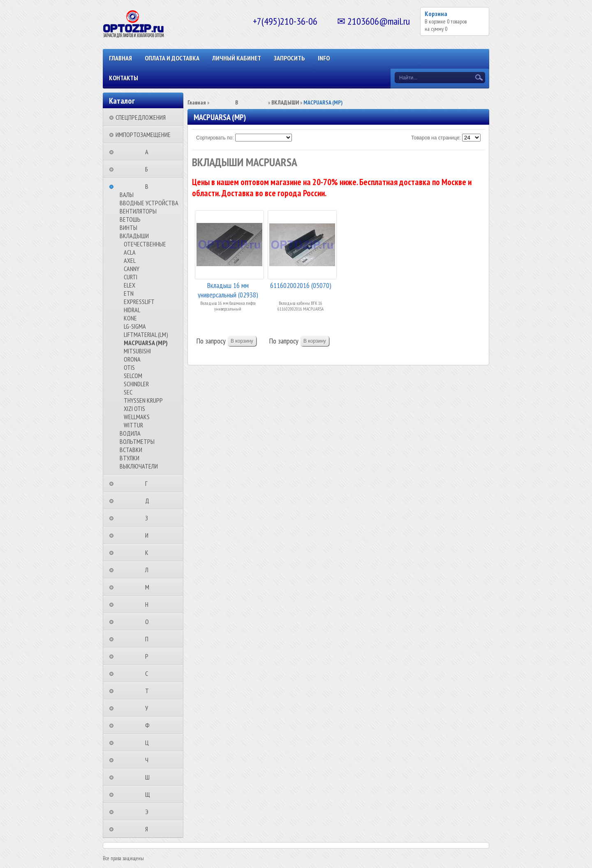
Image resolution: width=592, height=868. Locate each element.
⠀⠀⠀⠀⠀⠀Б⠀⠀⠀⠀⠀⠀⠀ (149, 169)
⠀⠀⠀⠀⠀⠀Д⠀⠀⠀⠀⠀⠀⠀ (150, 501)
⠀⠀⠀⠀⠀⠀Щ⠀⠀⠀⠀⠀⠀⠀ (150, 794)
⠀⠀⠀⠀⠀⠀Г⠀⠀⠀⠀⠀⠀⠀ (149, 483)
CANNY (132, 269)
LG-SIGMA (135, 326)
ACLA (130, 252)
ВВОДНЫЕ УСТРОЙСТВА (149, 203)
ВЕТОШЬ (130, 219)
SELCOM (133, 376)
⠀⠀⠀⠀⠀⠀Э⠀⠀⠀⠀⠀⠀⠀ (149, 812)
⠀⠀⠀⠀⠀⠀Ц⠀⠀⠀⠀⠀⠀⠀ (149, 743)
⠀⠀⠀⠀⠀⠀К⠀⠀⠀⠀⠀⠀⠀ (149, 552)
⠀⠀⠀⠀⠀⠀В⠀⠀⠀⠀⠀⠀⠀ (149, 186)
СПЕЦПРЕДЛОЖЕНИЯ (141, 117)
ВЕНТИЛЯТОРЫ (138, 211)
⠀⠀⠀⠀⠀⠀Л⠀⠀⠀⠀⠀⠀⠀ (149, 570)
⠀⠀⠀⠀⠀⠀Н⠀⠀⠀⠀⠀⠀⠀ (149, 604)
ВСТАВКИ (131, 450)
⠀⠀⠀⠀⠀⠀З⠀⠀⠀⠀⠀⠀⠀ (149, 518)
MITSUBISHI (137, 351)
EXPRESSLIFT (139, 302)
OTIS (129, 367)
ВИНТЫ (128, 227)
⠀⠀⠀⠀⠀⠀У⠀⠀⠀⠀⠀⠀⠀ (149, 708)
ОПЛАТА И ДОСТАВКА (172, 58)
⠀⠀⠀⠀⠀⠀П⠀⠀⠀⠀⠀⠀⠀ (149, 639)
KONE (130, 318)
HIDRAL (132, 310)
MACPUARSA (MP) (146, 343)
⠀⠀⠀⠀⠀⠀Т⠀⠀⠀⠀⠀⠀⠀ (149, 691)
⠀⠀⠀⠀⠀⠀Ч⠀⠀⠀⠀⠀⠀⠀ (149, 760)
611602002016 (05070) (301, 285)
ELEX (129, 285)
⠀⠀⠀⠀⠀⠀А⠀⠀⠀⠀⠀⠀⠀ (149, 152)
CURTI (131, 277)
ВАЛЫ (127, 195)
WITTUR (133, 425)
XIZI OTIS (134, 408)
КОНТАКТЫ (124, 78)
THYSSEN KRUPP (143, 400)
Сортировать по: (215, 138)
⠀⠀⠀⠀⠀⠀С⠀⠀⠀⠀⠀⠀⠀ (149, 673)
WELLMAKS (137, 417)
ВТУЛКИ (129, 458)
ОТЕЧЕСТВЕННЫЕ (145, 244)
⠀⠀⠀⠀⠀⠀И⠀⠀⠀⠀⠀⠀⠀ (149, 535)
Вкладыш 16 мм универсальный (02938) (228, 289)
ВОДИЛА (130, 433)
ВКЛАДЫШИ (134, 236)
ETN (129, 293)
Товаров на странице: (436, 138)
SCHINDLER (136, 384)
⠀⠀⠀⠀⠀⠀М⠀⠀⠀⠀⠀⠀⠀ (150, 587)
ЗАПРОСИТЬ (289, 58)
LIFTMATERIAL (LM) (146, 334)
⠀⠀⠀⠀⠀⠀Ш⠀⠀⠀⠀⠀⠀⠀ (150, 777)
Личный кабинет (237, 58)
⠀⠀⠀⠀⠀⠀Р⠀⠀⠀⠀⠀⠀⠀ (149, 656)
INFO (324, 58)
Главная (120, 58)
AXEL (130, 260)
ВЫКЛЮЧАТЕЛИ (139, 466)
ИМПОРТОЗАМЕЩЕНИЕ (143, 135)
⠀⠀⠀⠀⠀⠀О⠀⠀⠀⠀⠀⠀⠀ (149, 622)
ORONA (132, 359)
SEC (128, 392)
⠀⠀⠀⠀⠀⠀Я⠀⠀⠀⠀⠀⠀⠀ (149, 829)
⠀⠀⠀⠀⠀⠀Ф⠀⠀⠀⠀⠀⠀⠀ (150, 725)
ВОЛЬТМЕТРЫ (137, 441)
